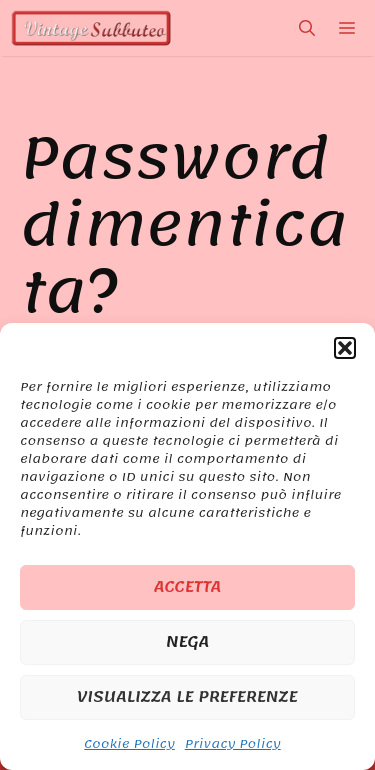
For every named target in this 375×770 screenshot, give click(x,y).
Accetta (188, 587)
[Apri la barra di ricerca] (307, 28)
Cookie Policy (129, 744)
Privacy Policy (233, 744)
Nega (187, 642)
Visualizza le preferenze (188, 697)
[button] (345, 348)
